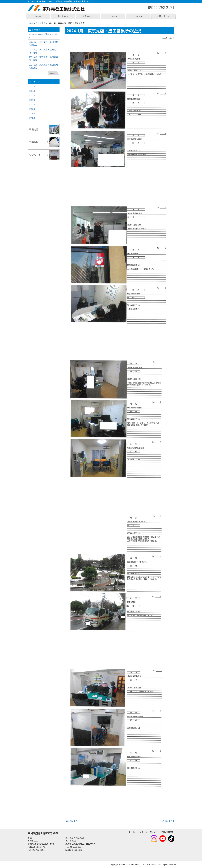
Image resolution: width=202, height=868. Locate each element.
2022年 (32, 100)
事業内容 (88, 16)
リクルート (113, 16)
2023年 (32, 95)
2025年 (32, 86)
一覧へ (53, 73)
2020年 (32, 109)
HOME (31, 23)
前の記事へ (71, 821)
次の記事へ (168, 821)
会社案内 (63, 16)
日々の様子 (40, 23)
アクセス (138, 16)
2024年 (32, 91)
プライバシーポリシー (148, 832)
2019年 (32, 113)
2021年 (32, 104)
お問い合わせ (163, 16)
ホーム (38, 16)
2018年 (32, 118)
